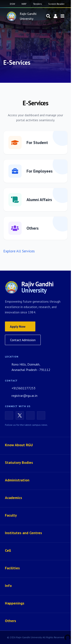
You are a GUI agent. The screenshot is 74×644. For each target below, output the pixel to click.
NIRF (24, 4)
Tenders (37, 4)
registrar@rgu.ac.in (21, 396)
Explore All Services (19, 251)
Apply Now (20, 326)
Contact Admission (23, 340)
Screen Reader (56, 4)
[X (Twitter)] (20, 415)
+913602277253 (20, 388)
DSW (12, 4)
